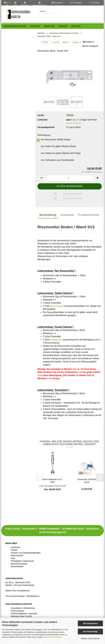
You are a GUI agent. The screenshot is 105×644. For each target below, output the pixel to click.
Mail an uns (15, 4)
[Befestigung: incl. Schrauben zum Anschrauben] (70, 161)
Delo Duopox (57, 306)
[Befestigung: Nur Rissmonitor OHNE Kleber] (70, 140)
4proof (63, 26)
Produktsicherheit (89, 215)
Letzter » (77, 42)
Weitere (76, 26)
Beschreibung (48, 215)
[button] (42, 178)
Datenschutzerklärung (52, 637)
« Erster (45, 42)
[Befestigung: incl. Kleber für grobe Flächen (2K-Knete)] (70, 154)
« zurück (55, 42)
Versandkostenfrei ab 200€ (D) (40, 4)
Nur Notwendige (90, 632)
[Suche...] (64, 11)
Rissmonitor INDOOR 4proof (87, 481)
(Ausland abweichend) (74, 123)
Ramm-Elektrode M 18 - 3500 (52, 481)
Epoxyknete (56, 340)
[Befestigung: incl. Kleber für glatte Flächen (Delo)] (70, 147)
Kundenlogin (76, 3)
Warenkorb (25, 4)
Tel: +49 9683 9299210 (6, 4)
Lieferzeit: (43, 120)
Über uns (49, 26)
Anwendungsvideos (15, 26)
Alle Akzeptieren (90, 623)
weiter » (66, 42)
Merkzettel (94, 3)
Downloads (67, 215)
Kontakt (35, 26)
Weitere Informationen (90, 639)
